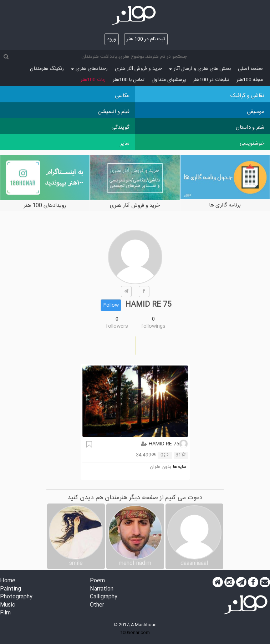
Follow (111, 305)
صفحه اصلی (250, 69)
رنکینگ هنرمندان (47, 69)
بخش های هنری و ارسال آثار (200, 69)
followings (153, 326)
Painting (11, 589)
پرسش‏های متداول (169, 80)
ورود (112, 39)
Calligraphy (104, 597)
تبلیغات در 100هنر (211, 80)
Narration (102, 589)
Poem (97, 581)
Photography (16, 597)
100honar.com (135, 633)
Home (8, 581)
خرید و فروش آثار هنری (138, 69)
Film (5, 613)
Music (7, 605)
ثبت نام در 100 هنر (146, 39)
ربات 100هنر (93, 80)
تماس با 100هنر (129, 80)
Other (97, 605)
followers (117, 326)
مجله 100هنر (250, 80)
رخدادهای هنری (89, 69)
